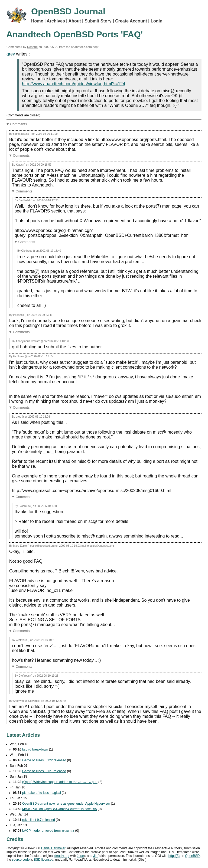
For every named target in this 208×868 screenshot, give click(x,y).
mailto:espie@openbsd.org (98, 546)
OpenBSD (192, 856)
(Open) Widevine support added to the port (60, 782)
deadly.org (62, 856)
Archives (56, 21)
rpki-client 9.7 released (39, 820)
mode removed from (48, 831)
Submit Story (98, 21)
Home (37, 21)
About (75, 21)
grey (11, 54)
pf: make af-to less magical (42, 793)
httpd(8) (174, 856)
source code (21, 860)
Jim (96, 856)
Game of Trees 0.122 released (44, 760)
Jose (80, 856)
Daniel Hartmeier (53, 848)
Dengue (32, 47)
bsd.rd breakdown (35, 749)
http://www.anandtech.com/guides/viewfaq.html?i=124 (74, 84)
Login (157, 21)
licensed (44, 860)
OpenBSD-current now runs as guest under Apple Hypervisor (66, 804)
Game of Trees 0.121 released (44, 771)
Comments (19, 124)
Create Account (131, 21)
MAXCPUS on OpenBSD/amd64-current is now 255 (59, 809)
